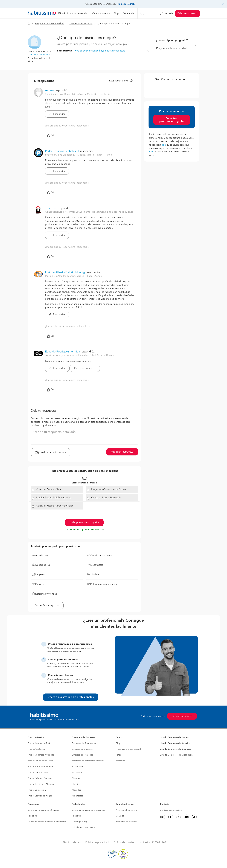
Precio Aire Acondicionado (41, 767)
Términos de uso (72, 843)
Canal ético (121, 816)
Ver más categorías (47, 606)
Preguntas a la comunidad (49, 24)
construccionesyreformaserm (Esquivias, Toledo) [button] (72, 355)
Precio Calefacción (37, 790)
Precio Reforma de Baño (39, 743)
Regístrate (33, 816)
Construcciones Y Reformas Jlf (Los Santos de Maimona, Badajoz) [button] (81, 212)
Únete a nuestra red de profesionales (71, 697)
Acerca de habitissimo (127, 810)
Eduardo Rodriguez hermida (63, 352)
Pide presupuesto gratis (84, 522)
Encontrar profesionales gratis (172, 120)
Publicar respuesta (122, 452)
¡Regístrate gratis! (127, 4)
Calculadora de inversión (84, 827)
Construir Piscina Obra (48, 490)
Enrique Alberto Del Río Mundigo (66, 272)
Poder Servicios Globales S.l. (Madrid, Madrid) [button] (71, 155)
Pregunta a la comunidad (172, 48)
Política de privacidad (97, 843)
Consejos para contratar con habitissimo (47, 822)
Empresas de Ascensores (84, 743)
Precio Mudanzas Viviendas (41, 755)
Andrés (49, 90)
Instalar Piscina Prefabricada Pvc (54, 498)
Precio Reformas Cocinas (40, 778)
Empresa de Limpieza (82, 749)
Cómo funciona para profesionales (89, 810)
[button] (35, 42)
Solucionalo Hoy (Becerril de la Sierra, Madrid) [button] (71, 94)
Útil (50, 136)
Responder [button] (57, 114)
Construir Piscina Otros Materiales (55, 506)
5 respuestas (64, 51)
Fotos (119, 755)
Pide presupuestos (187, 14)
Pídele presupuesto (85, 368)
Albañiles (76, 790)
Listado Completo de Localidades (177, 755)
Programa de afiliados (126, 822)
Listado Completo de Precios (174, 737)
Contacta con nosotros (171, 810)
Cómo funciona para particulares (44, 810)
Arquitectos (77, 796)
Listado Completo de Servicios (175, 743)
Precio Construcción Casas (41, 761)
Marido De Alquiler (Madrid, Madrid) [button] (65, 276)
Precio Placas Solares (38, 773)
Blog (118, 743)
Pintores (76, 778)
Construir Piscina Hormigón (106, 498)
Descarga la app (80, 822)
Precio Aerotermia (37, 749)
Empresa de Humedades (84, 755)
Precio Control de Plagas (40, 796)
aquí (164, 145)
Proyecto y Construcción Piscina (109, 490)
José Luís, (51, 208)
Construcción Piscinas (81, 24)
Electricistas (77, 784)
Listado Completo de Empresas (175, 749)
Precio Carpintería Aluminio (41, 784)
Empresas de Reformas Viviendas (88, 761)
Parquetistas (77, 767)
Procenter (120, 761)
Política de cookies (124, 843)
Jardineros (77, 773)
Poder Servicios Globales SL (62, 151)
